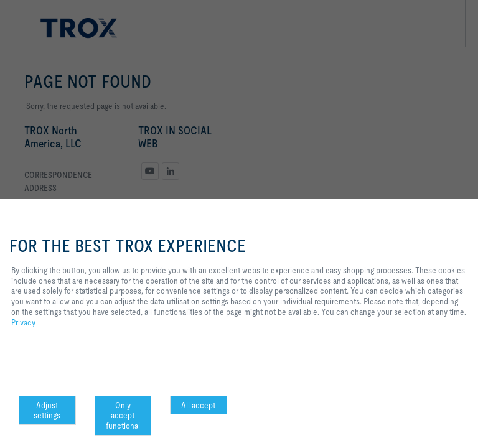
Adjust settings (47, 410)
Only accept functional (123, 416)
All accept (198, 405)
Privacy (23, 322)
